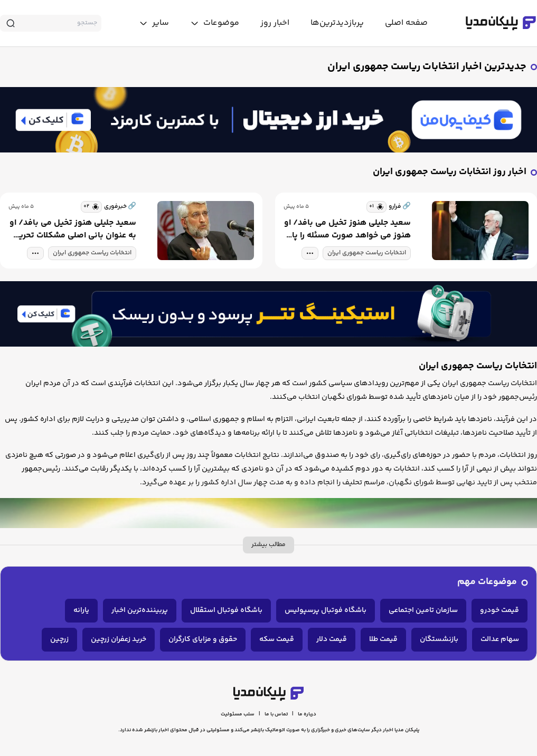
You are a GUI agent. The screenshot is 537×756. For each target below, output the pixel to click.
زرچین (59, 639)
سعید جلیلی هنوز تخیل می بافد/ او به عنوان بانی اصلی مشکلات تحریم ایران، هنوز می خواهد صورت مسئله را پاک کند (73, 229)
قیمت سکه (277, 639)
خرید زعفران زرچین (119, 639)
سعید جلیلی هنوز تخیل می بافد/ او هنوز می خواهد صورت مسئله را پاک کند (347, 229)
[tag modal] (310, 253)
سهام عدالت (500, 639)
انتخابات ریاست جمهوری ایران (367, 253)
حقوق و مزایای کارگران (203, 639)
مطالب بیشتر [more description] (268, 545)
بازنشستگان (439, 639)
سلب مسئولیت (238, 714)
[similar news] (376, 207)
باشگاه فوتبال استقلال (226, 610)
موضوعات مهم (487, 582)
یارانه (81, 610)
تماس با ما (276, 714)
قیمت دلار (332, 639)
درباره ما (307, 714)
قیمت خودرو (500, 610)
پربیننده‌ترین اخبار (140, 610)
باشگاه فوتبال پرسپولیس (326, 610)
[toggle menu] (215, 23)
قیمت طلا (383, 639)
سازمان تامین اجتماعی (423, 610)
